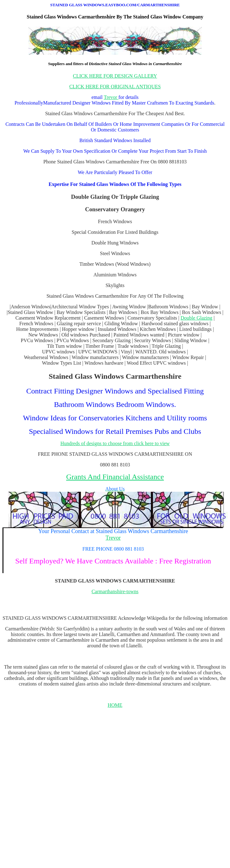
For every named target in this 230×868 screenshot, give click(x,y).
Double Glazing (197, 318)
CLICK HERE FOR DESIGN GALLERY (115, 76)
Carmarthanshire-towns (115, 591)
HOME (115, 705)
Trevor (111, 97)
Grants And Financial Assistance (115, 477)
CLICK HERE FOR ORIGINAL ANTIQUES (115, 87)
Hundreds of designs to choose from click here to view (115, 443)
